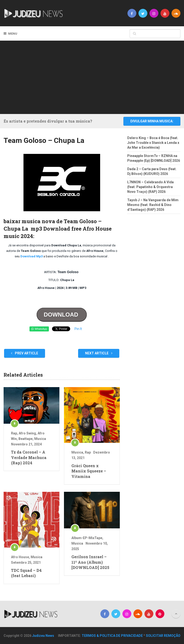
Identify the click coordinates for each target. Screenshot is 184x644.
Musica (40, 439)
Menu (13, 34)
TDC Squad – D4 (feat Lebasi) (26, 573)
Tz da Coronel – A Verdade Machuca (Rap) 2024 (29, 457)
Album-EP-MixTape (87, 538)
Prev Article (25, 353)
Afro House (20, 557)
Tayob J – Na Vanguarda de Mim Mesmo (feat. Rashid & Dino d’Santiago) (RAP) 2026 (153, 205)
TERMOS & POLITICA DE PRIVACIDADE (112, 636)
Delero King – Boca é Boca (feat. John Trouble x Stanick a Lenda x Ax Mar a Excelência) (153, 143)
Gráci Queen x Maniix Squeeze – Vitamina (89, 471)
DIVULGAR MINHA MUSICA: (152, 121)
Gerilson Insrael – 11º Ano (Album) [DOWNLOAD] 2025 (90, 562)
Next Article (99, 353)
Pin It (78, 329)
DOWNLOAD (62, 315)
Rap (14, 433)
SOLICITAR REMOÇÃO (163, 636)
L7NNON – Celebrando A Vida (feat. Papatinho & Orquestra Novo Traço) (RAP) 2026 (150, 187)
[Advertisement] (96, 76)
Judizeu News (43, 636)
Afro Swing (27, 433)
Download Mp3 (31, 256)
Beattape (26, 439)
